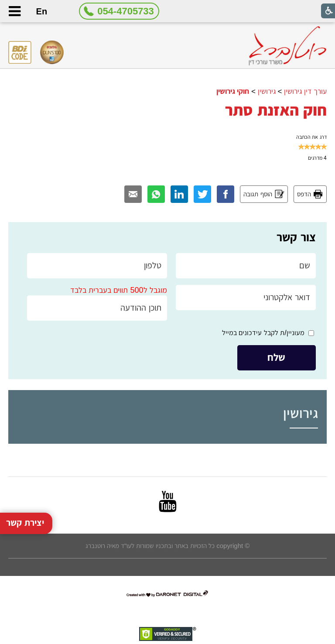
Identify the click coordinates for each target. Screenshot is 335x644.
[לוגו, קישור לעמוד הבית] (287, 46)
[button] (14, 11)
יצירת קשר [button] (25, 513)
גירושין (267, 91)
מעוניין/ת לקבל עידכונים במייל (263, 333)
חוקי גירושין (233, 91)
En (42, 11)
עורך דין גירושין (305, 91)
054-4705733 (126, 11)
